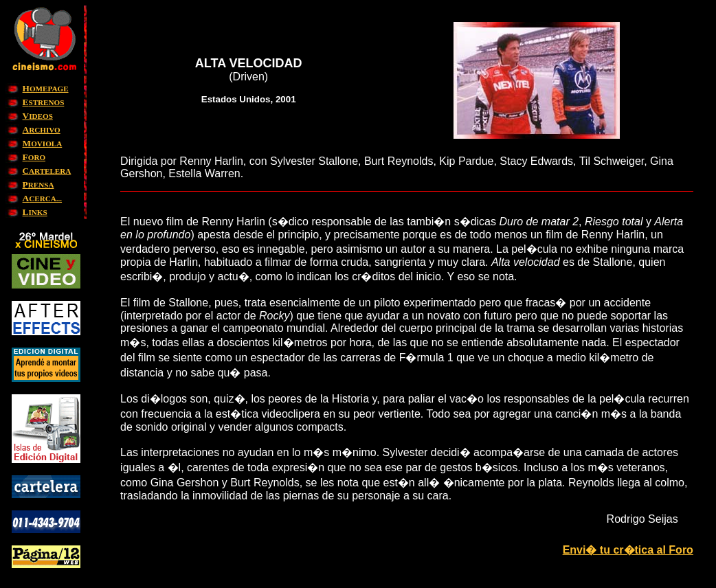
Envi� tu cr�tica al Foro (628, 550)
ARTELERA (47, 171)
